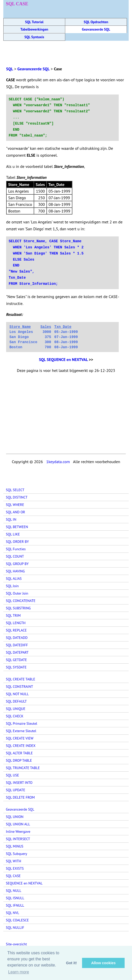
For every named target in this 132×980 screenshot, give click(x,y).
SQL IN (11, 519)
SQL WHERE (15, 505)
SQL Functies (16, 549)
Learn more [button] (19, 972)
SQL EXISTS (15, 868)
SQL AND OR (15, 512)
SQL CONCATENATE (21, 601)
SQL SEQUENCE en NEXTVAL (63, 359)
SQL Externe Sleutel (21, 731)
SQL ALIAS (14, 579)
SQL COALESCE (17, 920)
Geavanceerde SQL (96, 29)
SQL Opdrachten (96, 22)
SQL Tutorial (34, 22)
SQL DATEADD (17, 638)
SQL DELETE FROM (20, 797)
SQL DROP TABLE (19, 760)
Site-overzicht (16, 944)
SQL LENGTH (16, 623)
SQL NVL (12, 913)
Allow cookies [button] (103, 963)
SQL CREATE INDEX (21, 746)
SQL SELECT (15, 490)
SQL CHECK (15, 716)
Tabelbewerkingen (34, 29)
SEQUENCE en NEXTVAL (24, 883)
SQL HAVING (15, 571)
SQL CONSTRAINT (19, 687)
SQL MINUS (15, 846)
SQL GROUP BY (17, 564)
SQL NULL (14, 891)
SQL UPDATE (16, 790)
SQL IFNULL (15, 905)
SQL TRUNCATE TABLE (23, 768)
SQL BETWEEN (17, 527)
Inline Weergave (18, 831)
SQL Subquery (16, 854)
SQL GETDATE (16, 660)
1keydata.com (58, 462)
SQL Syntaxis (34, 37)
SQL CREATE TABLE (21, 679)
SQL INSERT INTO (19, 783)
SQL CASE (13, 876)
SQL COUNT (15, 556)
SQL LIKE (13, 534)
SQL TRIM (13, 615)
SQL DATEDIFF (17, 645)
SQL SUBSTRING (18, 608)
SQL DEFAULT (16, 701)
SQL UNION (15, 817)
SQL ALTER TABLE (19, 753)
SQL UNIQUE (16, 709)
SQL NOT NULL (17, 694)
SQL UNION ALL (18, 824)
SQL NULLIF (15, 928)
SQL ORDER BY (17, 542)
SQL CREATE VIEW (20, 738)
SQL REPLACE (16, 630)
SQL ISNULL (15, 898)
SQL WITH (14, 861)
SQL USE (12, 775)
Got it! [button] (71, 963)
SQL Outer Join (17, 593)
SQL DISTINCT (17, 497)
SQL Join (12, 586)
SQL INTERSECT (18, 839)
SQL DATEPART (17, 652)
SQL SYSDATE (16, 667)
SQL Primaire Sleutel (22, 723)
